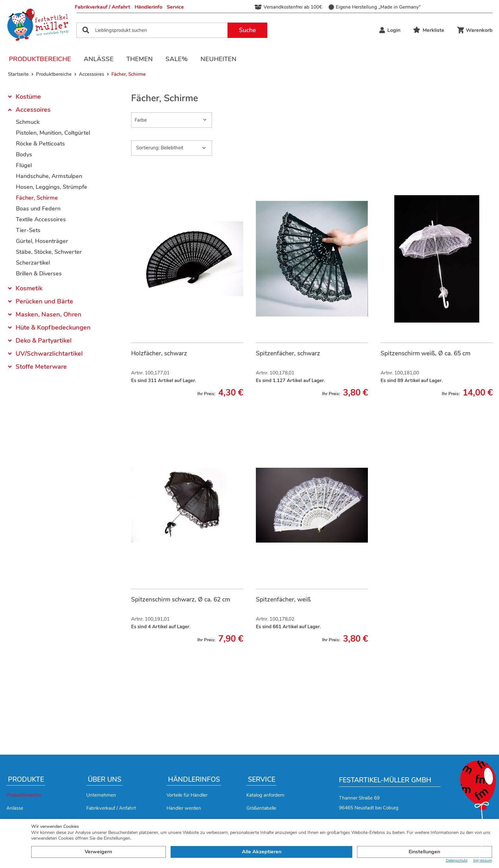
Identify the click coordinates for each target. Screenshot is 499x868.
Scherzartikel (33, 263)
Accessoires (33, 110)
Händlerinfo (148, 7)
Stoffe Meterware (41, 367)
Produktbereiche (40, 59)
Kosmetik (29, 288)
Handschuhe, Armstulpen (49, 176)
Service (175, 7)
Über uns (105, 779)
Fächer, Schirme (37, 198)
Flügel (24, 165)
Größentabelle (261, 808)
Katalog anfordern (265, 795)
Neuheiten (218, 59)
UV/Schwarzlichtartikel (49, 354)
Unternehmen (101, 795)
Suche (247, 30)
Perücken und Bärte (44, 301)
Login (390, 30)
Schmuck (28, 122)
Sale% (177, 59)
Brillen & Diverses (39, 274)
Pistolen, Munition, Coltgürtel (53, 133)
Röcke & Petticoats (40, 144)
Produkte (26, 779)
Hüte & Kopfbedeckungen (53, 327)
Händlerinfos (194, 779)
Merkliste (429, 30)
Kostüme (28, 97)
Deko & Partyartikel (44, 341)
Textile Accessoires (41, 219)
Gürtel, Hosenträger (42, 241)
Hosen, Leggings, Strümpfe (52, 187)
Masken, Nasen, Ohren (49, 314)
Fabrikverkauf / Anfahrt (102, 7)
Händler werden (184, 808)
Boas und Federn (38, 209)
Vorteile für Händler (187, 795)
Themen (140, 59)
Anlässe (99, 59)
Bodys (24, 154)
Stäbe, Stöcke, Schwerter (49, 252)
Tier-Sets (28, 230)
